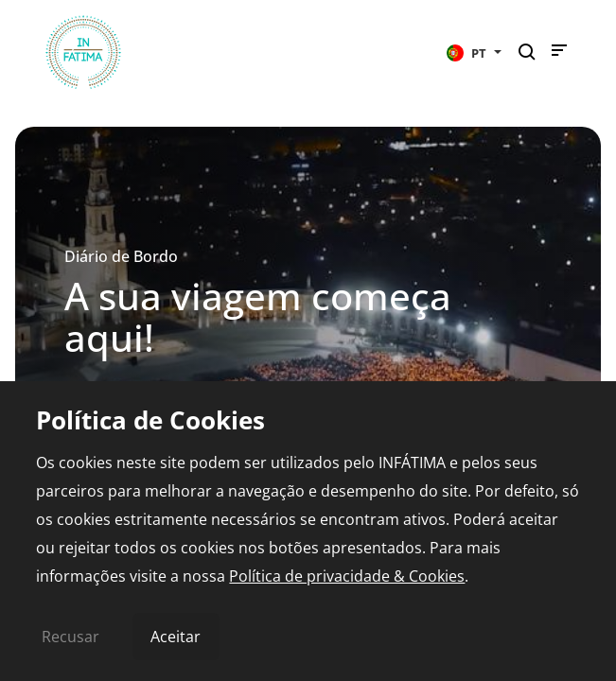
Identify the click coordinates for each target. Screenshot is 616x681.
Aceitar (176, 637)
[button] (474, 52)
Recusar (70, 637)
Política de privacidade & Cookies (347, 576)
